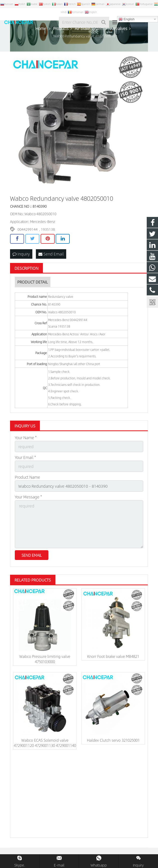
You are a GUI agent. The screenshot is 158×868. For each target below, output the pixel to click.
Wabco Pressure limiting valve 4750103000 (45, 659)
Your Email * (25, 457)
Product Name (27, 477)
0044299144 (28, 229)
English (127, 19)
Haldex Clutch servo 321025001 (113, 740)
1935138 (48, 229)
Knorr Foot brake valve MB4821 (113, 656)
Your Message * (28, 497)
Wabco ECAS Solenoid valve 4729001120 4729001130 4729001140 (45, 743)
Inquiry (21, 254)
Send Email (51, 254)
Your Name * (26, 438)
